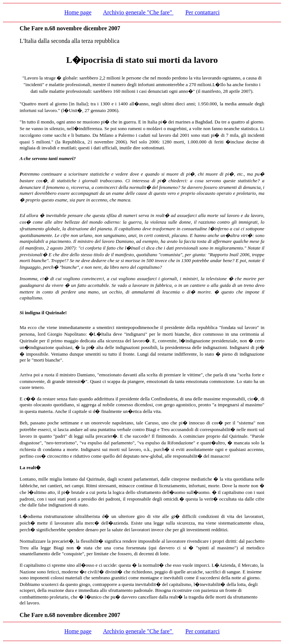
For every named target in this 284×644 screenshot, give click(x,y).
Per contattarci (202, 12)
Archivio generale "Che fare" (138, 12)
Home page (78, 12)
